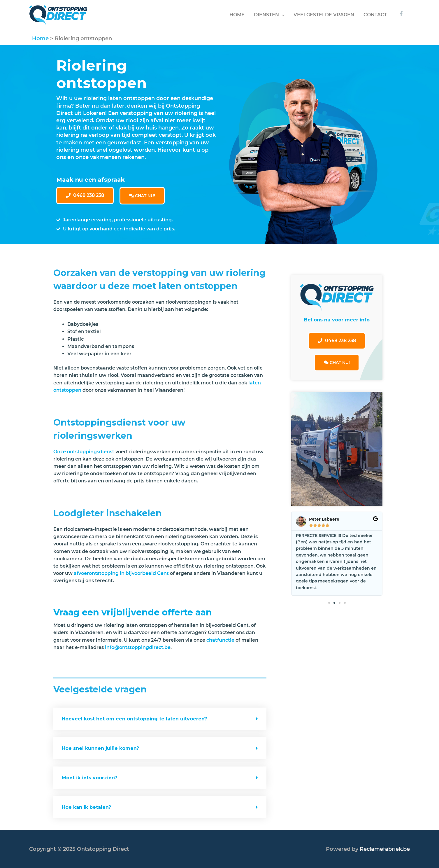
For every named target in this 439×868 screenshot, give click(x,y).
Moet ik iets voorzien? (90, 778)
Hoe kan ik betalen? (86, 807)
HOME (237, 15)
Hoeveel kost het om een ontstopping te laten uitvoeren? (134, 719)
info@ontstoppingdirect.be (138, 647)
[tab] (160, 719)
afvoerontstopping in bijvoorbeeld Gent (121, 573)
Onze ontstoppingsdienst (84, 452)
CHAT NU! (142, 196)
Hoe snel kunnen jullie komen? (100, 748)
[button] (85, 196)
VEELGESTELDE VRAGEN (324, 15)
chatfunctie (220, 640)
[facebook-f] (402, 14)
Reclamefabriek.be (385, 849)
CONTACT (375, 15)
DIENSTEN (266, 15)
